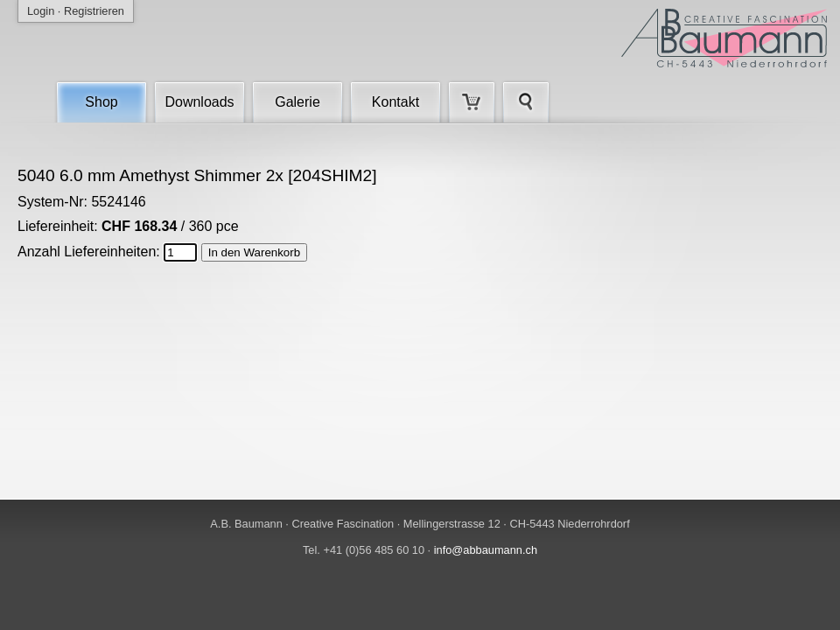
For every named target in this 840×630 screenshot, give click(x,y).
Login (41, 11)
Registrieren (94, 11)
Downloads (199, 102)
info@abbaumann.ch (486, 550)
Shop (101, 102)
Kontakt (395, 102)
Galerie (297, 102)
